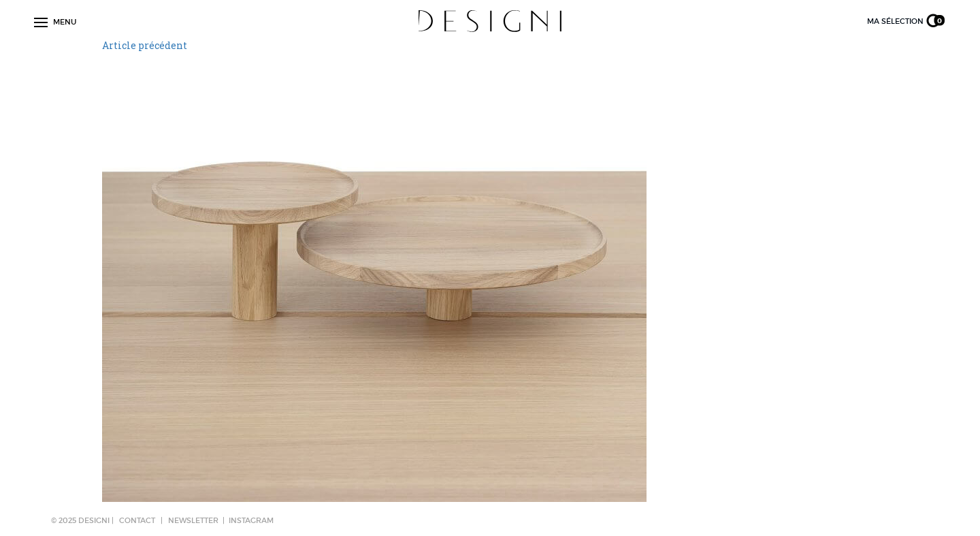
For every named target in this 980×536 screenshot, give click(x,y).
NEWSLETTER (193, 520)
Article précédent (145, 45)
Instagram (251, 520)
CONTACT (137, 520)
